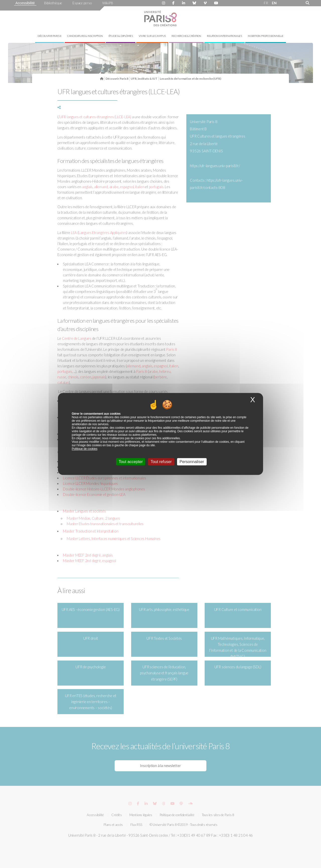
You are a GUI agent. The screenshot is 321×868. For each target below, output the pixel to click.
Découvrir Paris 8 (49, 36)
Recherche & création (186, 36)
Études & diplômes (121, 36)
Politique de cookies (85, 449)
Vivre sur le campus (152, 36)
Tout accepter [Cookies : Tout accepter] (131, 462)
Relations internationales (224, 36)
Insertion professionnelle (266, 36)
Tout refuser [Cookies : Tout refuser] (161, 462)
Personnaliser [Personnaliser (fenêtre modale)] (192, 462)
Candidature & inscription (85, 36)
